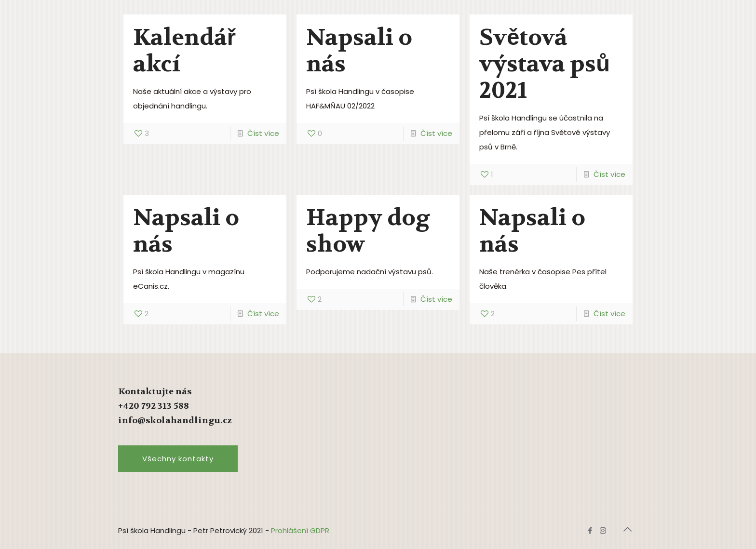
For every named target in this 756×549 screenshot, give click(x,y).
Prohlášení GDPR (300, 530)
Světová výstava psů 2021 (545, 64)
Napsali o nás (359, 51)
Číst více (263, 133)
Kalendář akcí (184, 51)
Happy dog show (368, 231)
